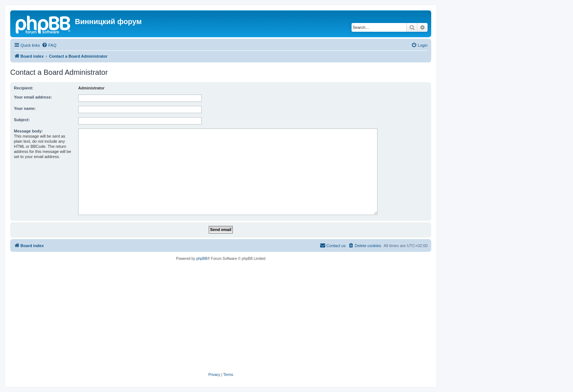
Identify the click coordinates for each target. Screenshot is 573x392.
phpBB (202, 259)
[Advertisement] (221, 317)
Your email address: (33, 97)
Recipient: (24, 88)
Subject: (22, 120)
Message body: (28, 131)
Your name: (25, 108)
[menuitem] (49, 45)
